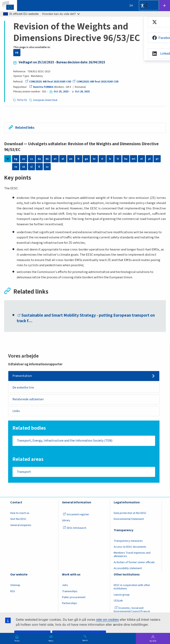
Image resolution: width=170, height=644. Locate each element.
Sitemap (15, 586)
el (63, 159)
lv (110, 159)
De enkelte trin (23, 388)
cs (32, 159)
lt (118, 159)
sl (31, 167)
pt (157, 159)
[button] (149, 5)
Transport (24, 472)
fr (79, 159)
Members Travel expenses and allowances (132, 555)
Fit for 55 (22, 100)
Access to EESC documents (130, 547)
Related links (25, 128)
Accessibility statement (128, 569)
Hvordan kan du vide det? (61, 14)
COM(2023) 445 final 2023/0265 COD (48, 82)
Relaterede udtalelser (28, 399)
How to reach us (20, 513)
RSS (13, 592)
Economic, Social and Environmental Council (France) (132, 610)
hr (94, 159)
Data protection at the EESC (130, 513)
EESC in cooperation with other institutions (132, 587)
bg (16, 159)
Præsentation (22, 376)
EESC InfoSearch (74, 528)
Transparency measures (128, 541)
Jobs (65, 586)
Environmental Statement (129, 519)
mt (134, 159)
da (39, 159)
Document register (76, 515)
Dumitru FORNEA (41, 87)
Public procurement (74, 598)
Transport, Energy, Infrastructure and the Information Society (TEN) (65, 441)
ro (16, 167)
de (47, 159)
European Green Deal (46, 100)
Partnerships (70, 604)
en (71, 159)
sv (47, 167)
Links (16, 411)
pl (149, 159)
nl (141, 159)
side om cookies (107, 620)
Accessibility (142, 6)
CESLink (118, 601)
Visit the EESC (18, 519)
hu (126, 159)
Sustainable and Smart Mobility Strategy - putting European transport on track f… (86, 318)
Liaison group (122, 595)
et (55, 159)
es (24, 159)
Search (85, 640)
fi (39, 167)
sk (24, 167)
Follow (164, 6)
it (102, 159)
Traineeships (70, 592)
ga (86, 159)
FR (17, 53)
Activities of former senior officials (134, 563)
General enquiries (21, 526)
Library (66, 521)
